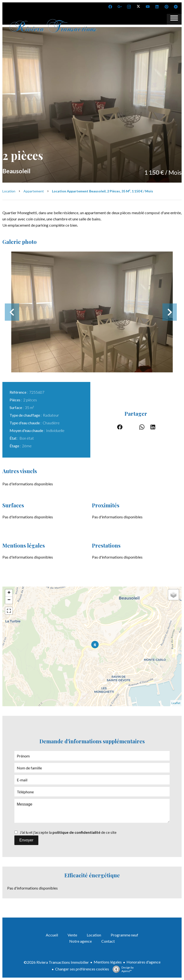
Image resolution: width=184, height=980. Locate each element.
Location (9, 191)
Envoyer (26, 840)
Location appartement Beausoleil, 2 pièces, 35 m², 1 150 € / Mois (103, 191)
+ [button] (9, 593)
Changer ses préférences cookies (82, 969)
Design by (122, 969)
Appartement (34, 191)
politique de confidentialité (76, 832)
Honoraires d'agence (144, 962)
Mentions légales (108, 962)
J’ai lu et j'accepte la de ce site (68, 832)
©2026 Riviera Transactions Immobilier (56, 962)
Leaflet (176, 703)
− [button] (9, 600)
